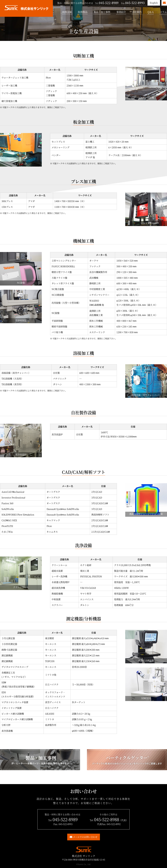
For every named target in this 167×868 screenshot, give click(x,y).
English (154, 3)
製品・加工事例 (102, 12)
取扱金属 (67, 12)
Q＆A (150, 12)
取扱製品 (83, 12)
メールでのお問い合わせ (85, 837)
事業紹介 (121, 12)
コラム (163, 12)
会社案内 (137, 12)
